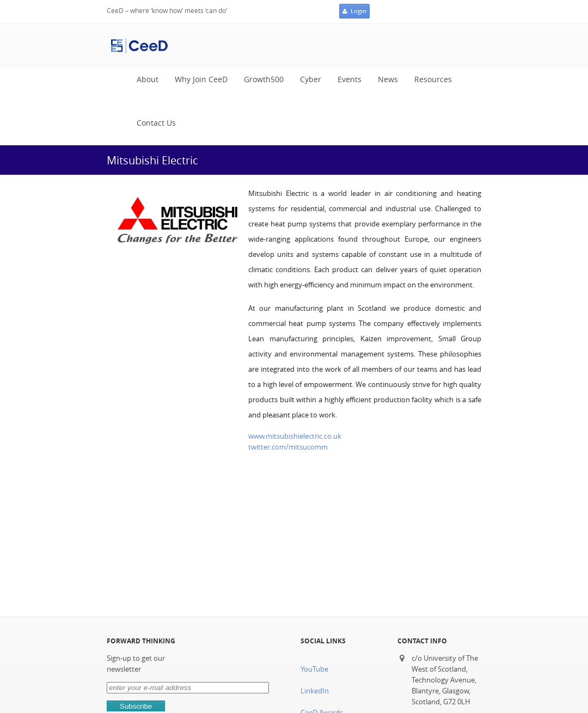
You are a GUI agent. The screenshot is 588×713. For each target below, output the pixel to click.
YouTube (314, 669)
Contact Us (156, 123)
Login (354, 11)
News (388, 79)
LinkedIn (315, 691)
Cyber (311, 79)
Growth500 (264, 79)
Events (347, 77)
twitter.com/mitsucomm (288, 447)
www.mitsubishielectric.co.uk (295, 436)
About (145, 77)
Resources (433, 79)
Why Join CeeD (198, 77)
